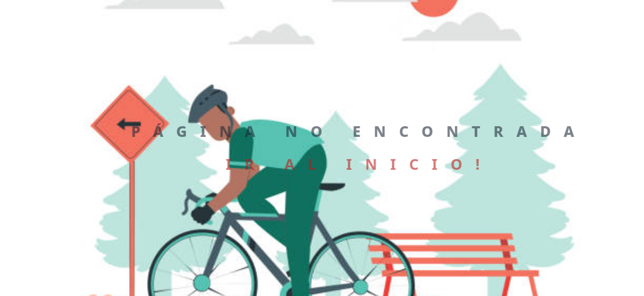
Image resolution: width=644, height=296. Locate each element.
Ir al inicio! (357, 164)
